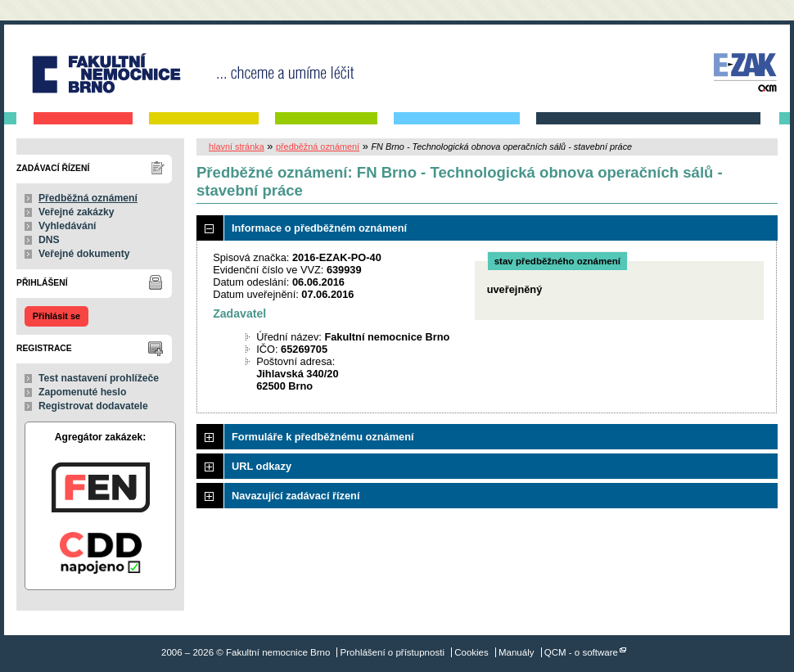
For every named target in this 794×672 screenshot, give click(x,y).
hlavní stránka (237, 147)
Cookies (471, 652)
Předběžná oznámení (88, 198)
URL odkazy (262, 466)
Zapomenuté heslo (82, 392)
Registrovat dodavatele (93, 406)
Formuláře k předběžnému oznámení (323, 437)
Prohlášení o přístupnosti (392, 652)
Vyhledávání (68, 226)
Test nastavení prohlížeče (99, 378)
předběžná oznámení (318, 147)
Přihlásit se (56, 316)
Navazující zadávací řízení (295, 496)
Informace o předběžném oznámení (319, 228)
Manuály (517, 652)
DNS (49, 240)
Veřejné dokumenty (84, 254)
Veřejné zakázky (77, 212)
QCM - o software (581, 652)
